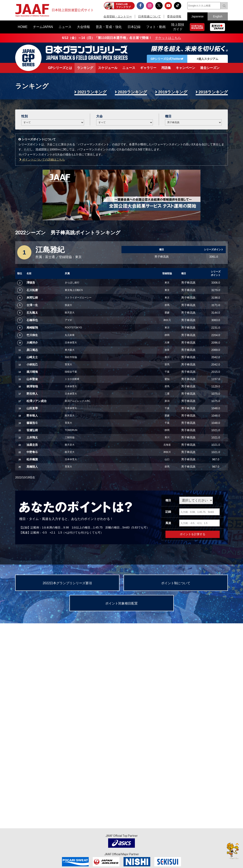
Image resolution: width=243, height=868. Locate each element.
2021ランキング (92, 92)
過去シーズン (210, 68)
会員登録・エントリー (118, 16)
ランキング (85, 68)
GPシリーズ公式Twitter (167, 59)
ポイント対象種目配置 (122, 603)
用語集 (166, 68)
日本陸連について (149, 16)
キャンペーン (185, 68)
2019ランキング (173, 92)
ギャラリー (148, 68)
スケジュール (108, 68)
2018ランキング (213, 92)
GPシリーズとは (60, 68)
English (218, 16)
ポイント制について (176, 583)
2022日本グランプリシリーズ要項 (67, 583)
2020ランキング (133, 92)
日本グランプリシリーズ (28, 58)
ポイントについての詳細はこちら (42, 160)
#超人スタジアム (208, 59)
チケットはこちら (168, 38)
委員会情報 (174, 16)
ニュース (129, 68)
